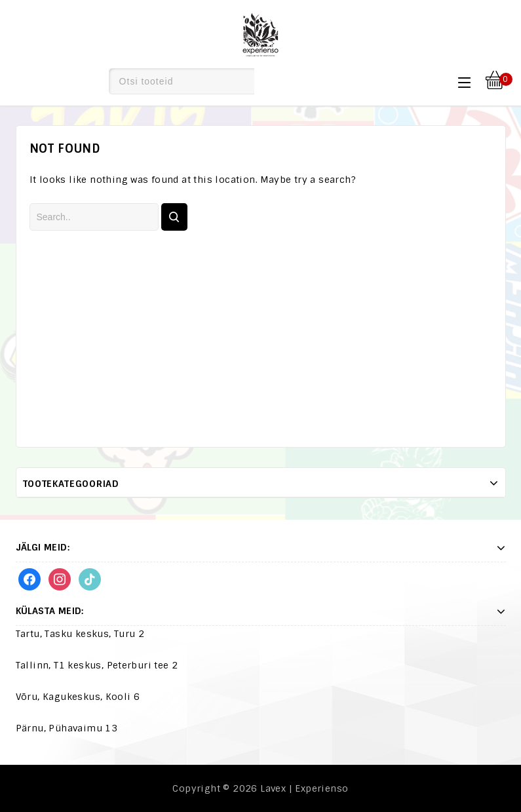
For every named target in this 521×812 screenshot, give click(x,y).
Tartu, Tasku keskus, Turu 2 (80, 634)
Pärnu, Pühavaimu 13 (67, 728)
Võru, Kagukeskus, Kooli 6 (78, 697)
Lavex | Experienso (304, 788)
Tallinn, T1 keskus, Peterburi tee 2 (97, 665)
